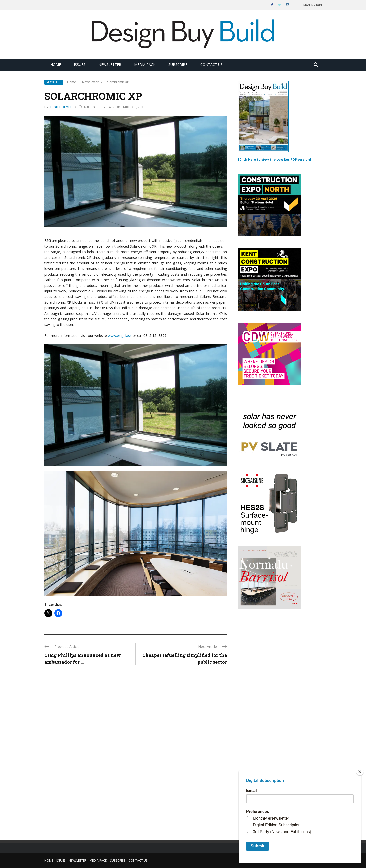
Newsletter (110, 65)
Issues (80, 65)
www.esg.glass (120, 336)
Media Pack (145, 65)
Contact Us (211, 65)
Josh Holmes (61, 107)
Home (56, 65)
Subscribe (178, 65)
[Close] (360, 772)
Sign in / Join (313, 5)
